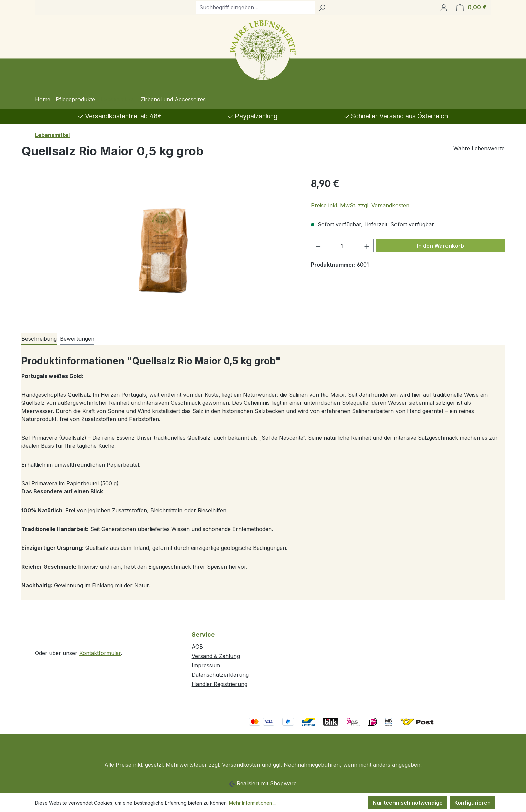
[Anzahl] (343, 246)
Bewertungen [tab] (77, 339)
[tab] (39, 339)
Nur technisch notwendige (408, 803)
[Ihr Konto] (444, 7)
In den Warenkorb (440, 246)
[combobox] (255, 7)
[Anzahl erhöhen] (367, 246)
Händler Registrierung (219, 684)
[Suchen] (322, 7)
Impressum (206, 665)
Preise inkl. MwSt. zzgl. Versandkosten (360, 205)
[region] (160, 249)
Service (203, 635)
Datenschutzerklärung (220, 675)
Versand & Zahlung (216, 656)
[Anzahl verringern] (318, 246)
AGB (197, 647)
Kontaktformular (100, 653)
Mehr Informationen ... (253, 803)
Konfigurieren (472, 803)
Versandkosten (241, 765)
